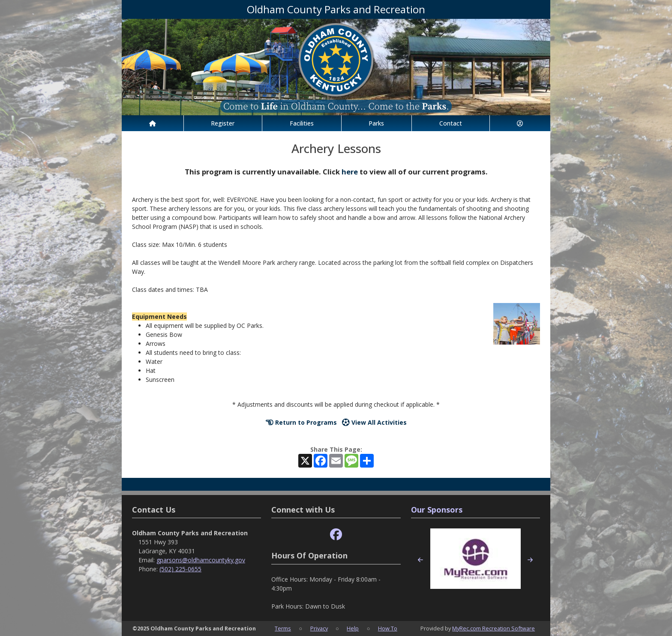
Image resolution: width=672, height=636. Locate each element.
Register (223, 123)
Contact (451, 123)
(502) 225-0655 (180, 569)
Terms (283, 628)
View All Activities (374, 422)
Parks (376, 123)
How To (388, 628)
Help (353, 628)
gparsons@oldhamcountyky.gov (201, 560)
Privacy (319, 628)
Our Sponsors (437, 510)
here (350, 172)
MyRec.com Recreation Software (493, 628)
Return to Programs (301, 422)
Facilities (302, 123)
